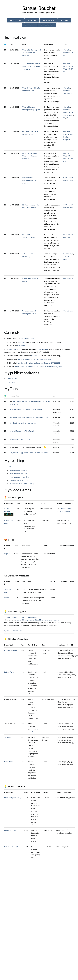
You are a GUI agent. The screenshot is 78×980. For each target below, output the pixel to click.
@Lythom (58, 366)
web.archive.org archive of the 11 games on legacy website (38, 620)
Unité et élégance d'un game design (23, 423)
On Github (11, 382)
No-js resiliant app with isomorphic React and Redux (29, 453)
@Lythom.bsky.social (45, 366)
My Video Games (47, 25)
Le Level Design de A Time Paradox (23, 431)
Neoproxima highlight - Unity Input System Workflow (31, 156)
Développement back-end (18, 470)
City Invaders (68, 115)
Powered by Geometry (13, 797)
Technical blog (16, 21)
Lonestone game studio (47, 13)
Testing (66, 93)
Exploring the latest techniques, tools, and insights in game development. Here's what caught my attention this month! (52, 139)
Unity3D (67, 53)
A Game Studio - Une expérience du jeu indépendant (29, 417)
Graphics (67, 139)
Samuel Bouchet (39, 8)
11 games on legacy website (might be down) (21, 617)
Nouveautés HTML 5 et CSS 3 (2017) (22, 484)
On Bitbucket (12, 379)
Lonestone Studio (27, 338)
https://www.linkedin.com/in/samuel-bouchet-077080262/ (38, 363)
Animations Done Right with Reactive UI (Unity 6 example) (31, 66)
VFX (71, 180)
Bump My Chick (10, 830)
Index (9, 466)
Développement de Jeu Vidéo (19, 477)
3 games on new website (13, 631)
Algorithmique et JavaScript (19, 480)
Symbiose (8, 737)
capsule (34, 356)
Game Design (68, 254)
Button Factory (10, 672)
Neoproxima (68, 66)
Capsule (7, 554)
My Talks (65, 21)
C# (72, 53)
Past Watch (9, 762)
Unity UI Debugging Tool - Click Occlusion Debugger (32, 53)
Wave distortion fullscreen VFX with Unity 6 (30, 180)
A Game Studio (14, 349)
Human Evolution (11, 650)
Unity (65, 134)
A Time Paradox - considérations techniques (26, 409)
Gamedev (67, 50)
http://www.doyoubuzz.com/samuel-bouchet (35, 359)
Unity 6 (66, 180)
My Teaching (30, 25)
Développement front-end (18, 474)
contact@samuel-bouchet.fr (25, 366)
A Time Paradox (42, 349)
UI (64, 55)
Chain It (7, 598)
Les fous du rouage (11, 846)
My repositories (49, 21)
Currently (32, 21)
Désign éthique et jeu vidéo (20, 439)
